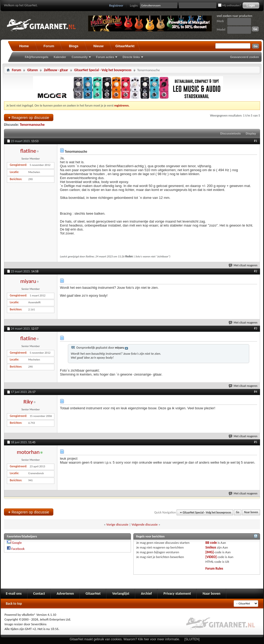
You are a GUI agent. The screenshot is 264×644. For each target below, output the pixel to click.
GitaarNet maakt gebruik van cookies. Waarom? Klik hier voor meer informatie (124, 639)
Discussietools (230, 133)
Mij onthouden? (230, 5)
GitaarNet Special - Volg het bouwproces (103, 70)
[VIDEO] (211, 557)
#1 (256, 141)
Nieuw (98, 46)
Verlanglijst (121, 593)
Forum (49, 46)
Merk (220, 21)
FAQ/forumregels (37, 57)
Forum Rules (214, 568)
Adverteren (65, 593)
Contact (39, 593)
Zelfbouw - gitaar (56, 70)
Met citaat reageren (243, 265)
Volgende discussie (145, 524)
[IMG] (210, 552)
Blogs (74, 46)
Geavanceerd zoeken (245, 57)
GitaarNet (93, 593)
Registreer (116, 5)
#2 (256, 271)
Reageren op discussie (29, 117)
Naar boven (251, 513)
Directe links (131, 57)
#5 (256, 442)
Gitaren (32, 70)
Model (221, 30)
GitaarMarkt (125, 46)
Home (24, 46)
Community (80, 57)
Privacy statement (177, 593)
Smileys (211, 547)
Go (238, 513)
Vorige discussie (117, 524)
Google (17, 543)
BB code (211, 543)
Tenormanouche (32, 125)
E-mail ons (14, 593)
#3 (256, 328)
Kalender (60, 57)
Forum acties (105, 57)
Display (251, 133)
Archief (146, 593)
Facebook (18, 549)
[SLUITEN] (192, 639)
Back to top (14, 604)
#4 (256, 392)
